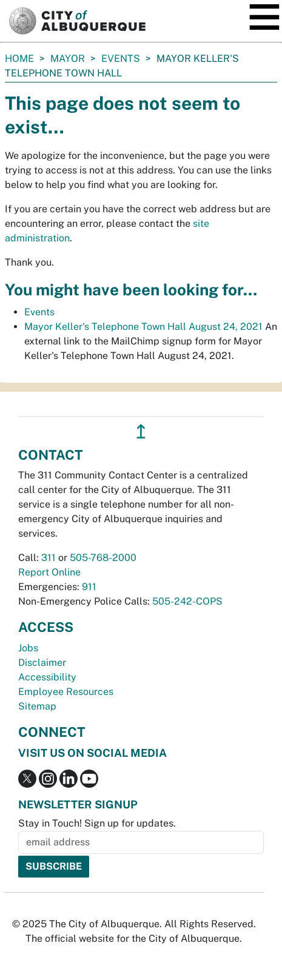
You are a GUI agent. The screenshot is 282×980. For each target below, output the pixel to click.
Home (19, 59)
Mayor (68, 59)
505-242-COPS (187, 601)
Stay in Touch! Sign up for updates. (97, 823)
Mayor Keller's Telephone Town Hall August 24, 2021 (143, 327)
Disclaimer (42, 663)
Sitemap (37, 706)
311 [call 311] (49, 558)
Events (121, 59)
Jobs (28, 648)
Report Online (49, 572)
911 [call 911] (89, 587)
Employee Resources (66, 692)
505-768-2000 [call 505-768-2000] (103, 558)
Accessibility (47, 677)
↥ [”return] (141, 431)
